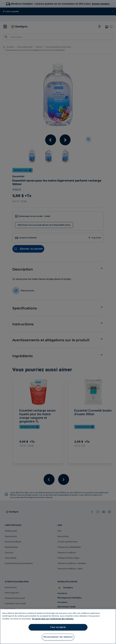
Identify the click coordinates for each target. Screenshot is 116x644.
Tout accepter (58, 627)
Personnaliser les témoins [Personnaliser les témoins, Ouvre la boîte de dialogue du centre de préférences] (58, 637)
